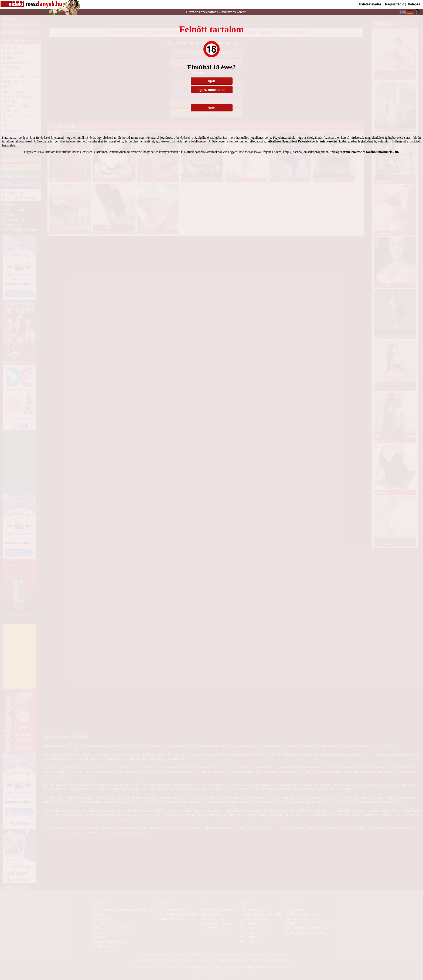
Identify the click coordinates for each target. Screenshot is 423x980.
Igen (211, 81)
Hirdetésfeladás (369, 4)
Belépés (414, 4)
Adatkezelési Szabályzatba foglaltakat (346, 141)
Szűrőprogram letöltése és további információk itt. (364, 152)
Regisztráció (395, 4)
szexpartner (209, 12)
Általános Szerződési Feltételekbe (291, 141)
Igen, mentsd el (211, 90)
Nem (212, 108)
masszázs (229, 12)
